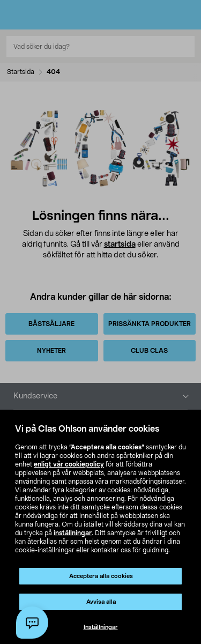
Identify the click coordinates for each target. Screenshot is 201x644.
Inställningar (101, 627)
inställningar (73, 533)
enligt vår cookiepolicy (69, 464)
